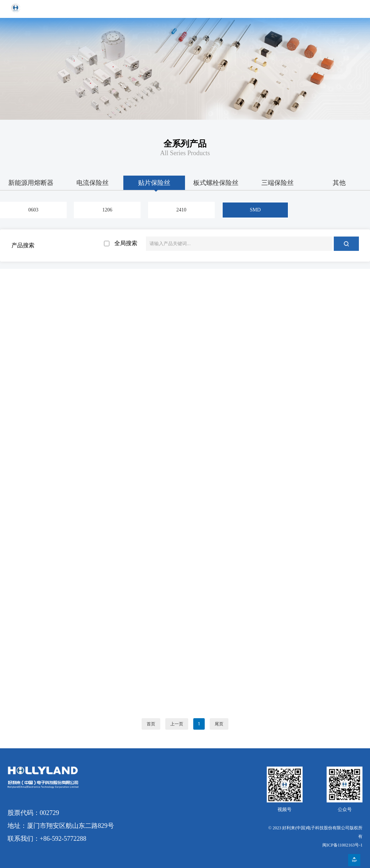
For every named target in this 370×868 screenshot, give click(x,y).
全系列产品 (185, 144)
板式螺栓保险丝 (216, 183)
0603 (33, 210)
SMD (255, 210)
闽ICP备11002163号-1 (342, 845)
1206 (107, 210)
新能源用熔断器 (31, 183)
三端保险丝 (277, 183)
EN (338, 9)
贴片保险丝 (154, 183)
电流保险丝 (92, 183)
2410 (181, 210)
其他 (339, 183)
